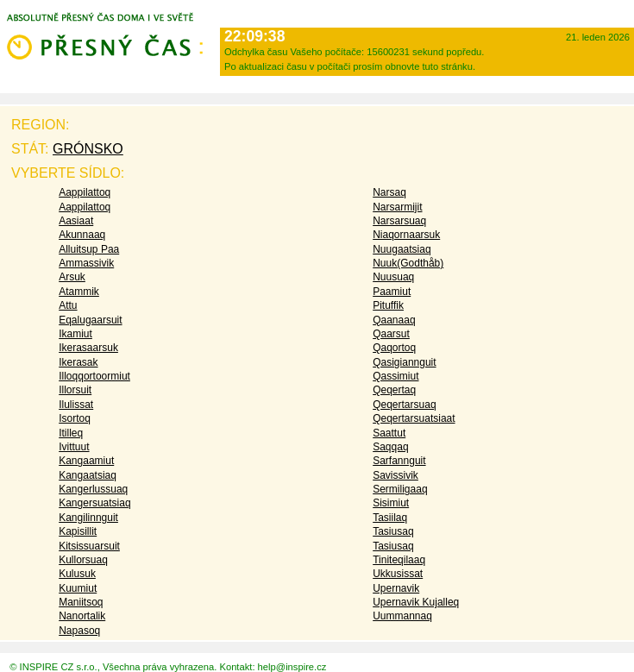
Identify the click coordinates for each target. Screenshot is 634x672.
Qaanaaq (394, 320)
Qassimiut (395, 376)
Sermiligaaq (400, 489)
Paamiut (392, 292)
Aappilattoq (85, 192)
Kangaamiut (86, 461)
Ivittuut (74, 447)
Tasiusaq (393, 531)
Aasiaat (76, 221)
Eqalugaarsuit (90, 320)
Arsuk (72, 277)
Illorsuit (75, 390)
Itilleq (71, 433)
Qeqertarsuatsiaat (414, 418)
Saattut (389, 433)
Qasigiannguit (404, 362)
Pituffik (388, 305)
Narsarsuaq (399, 221)
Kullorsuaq (83, 560)
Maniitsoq (81, 602)
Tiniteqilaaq (399, 560)
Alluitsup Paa (89, 249)
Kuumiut (78, 588)
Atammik (79, 292)
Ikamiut (75, 334)
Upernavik (396, 588)
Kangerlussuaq (93, 489)
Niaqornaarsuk (406, 235)
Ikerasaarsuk (88, 348)
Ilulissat (76, 405)
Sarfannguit (399, 461)
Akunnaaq (82, 235)
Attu (68, 305)
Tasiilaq (390, 518)
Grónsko (88, 149)
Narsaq (389, 192)
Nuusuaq (393, 277)
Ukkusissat (398, 574)
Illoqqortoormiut (94, 376)
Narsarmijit (397, 207)
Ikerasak (78, 362)
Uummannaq (402, 616)
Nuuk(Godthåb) (408, 263)
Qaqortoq (394, 348)
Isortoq (75, 418)
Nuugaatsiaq (402, 249)
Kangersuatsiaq (94, 503)
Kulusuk (77, 574)
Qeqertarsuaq (404, 405)
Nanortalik (82, 616)
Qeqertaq (394, 390)
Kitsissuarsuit (89, 546)
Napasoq (79, 631)
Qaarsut (391, 334)
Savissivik (395, 475)
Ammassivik (86, 263)
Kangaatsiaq (88, 475)
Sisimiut (391, 503)
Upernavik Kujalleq (416, 602)
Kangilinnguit (88, 518)
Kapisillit (78, 531)
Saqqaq (390, 447)
